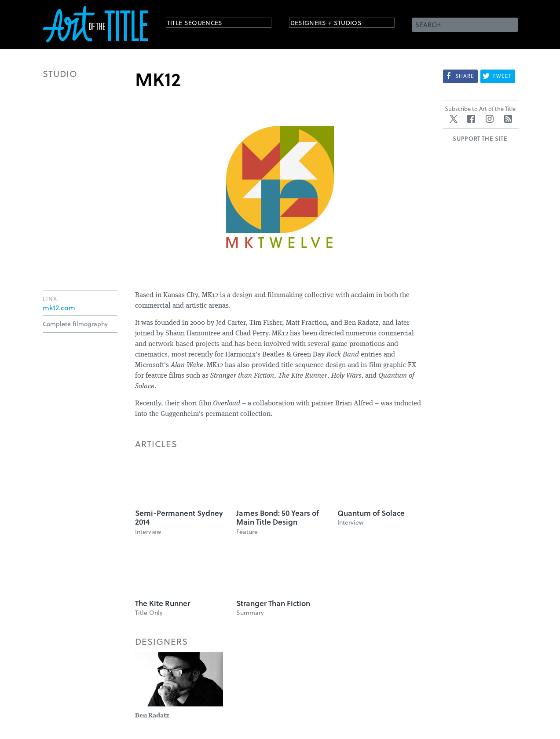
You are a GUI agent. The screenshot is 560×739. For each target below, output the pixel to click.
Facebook (471, 119)
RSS (508, 119)
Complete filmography (75, 324)
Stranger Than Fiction (273, 603)
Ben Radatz (152, 716)
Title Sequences (203, 24)
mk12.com (59, 308)
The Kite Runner (163, 603)
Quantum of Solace (371, 513)
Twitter (454, 119)
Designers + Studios (336, 24)
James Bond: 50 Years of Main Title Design (278, 517)
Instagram (490, 119)
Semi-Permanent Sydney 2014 (179, 517)
